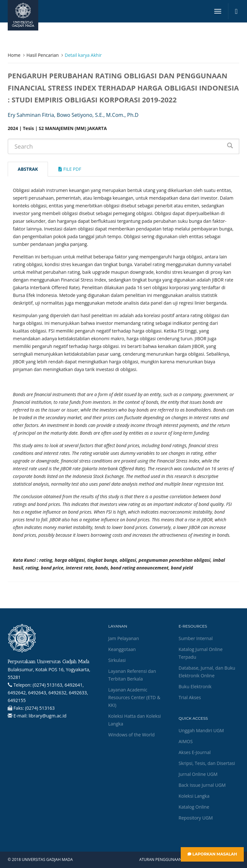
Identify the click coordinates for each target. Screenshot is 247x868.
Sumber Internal (196, 638)
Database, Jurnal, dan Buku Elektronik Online (207, 672)
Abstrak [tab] (28, 169)
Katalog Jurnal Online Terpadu (201, 653)
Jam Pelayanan (124, 638)
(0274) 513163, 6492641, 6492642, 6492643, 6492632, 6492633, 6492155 (48, 693)
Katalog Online (194, 807)
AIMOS (186, 741)
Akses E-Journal (195, 752)
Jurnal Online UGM (198, 774)
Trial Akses (190, 697)
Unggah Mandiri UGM (201, 730)
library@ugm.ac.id (48, 716)
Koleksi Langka (194, 796)
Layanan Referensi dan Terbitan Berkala (132, 675)
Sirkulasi (117, 660)
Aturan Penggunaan (160, 860)
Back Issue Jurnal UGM (202, 785)
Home (14, 55)
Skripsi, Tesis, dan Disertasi (207, 763)
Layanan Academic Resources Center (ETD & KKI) (134, 697)
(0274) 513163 (40, 708)
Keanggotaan (122, 649)
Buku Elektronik (195, 686)
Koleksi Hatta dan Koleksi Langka (135, 720)
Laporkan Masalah (212, 854)
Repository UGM (196, 818)
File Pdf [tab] (70, 169)
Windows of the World (132, 735)
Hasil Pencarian (42, 55)
